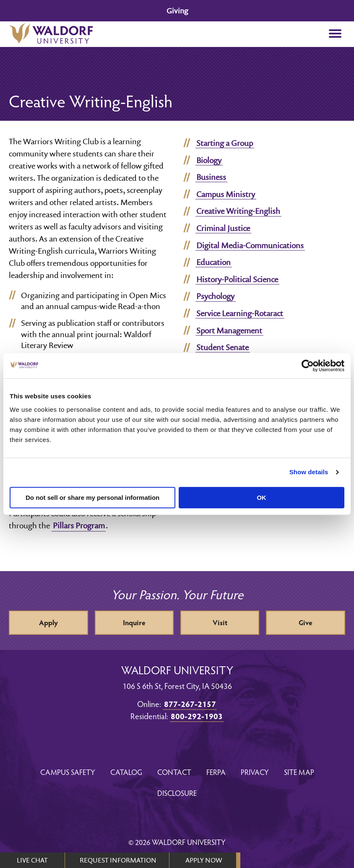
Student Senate (223, 347)
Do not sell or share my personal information (92, 498)
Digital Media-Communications (250, 245)
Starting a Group (225, 143)
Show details (309, 472)
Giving (177, 11)
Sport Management (229, 330)
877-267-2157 (190, 704)
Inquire (134, 622)
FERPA (216, 772)
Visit (220, 622)
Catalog (126, 772)
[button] (335, 34)
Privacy (255, 772)
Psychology (215, 296)
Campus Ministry (226, 194)
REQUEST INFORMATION (118, 860)
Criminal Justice (223, 228)
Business (211, 177)
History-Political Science (237, 279)
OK (262, 498)
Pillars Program (79, 525)
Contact (174, 772)
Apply (48, 622)
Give (306, 622)
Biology (209, 160)
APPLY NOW (204, 860)
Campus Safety (68, 772)
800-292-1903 (197, 716)
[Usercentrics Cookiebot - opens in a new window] (308, 366)
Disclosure (177, 793)
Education (213, 262)
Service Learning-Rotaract (240, 313)
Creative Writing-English (238, 211)
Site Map (299, 772)
